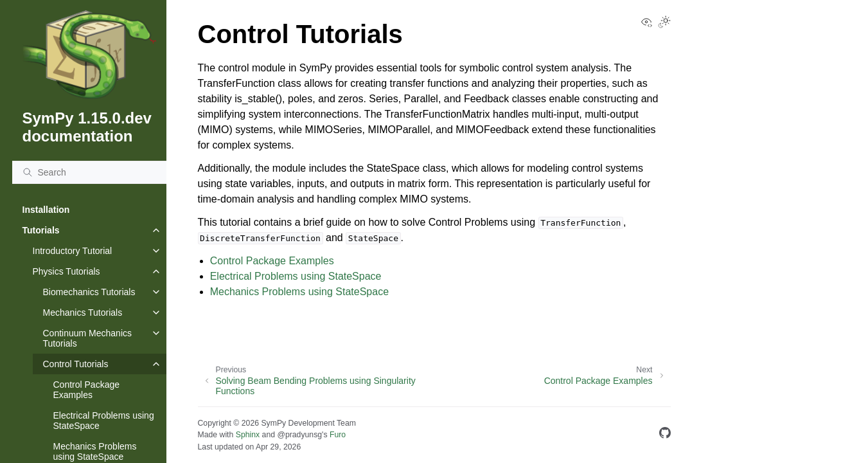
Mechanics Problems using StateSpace (299, 292)
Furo (338, 435)
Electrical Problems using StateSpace (104, 421)
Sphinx (248, 435)
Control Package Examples (87, 390)
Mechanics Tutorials (83, 313)
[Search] (89, 172)
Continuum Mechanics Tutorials (88, 338)
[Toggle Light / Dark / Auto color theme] (664, 23)
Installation (46, 210)
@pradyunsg (299, 435)
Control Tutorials (76, 364)
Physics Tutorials (66, 271)
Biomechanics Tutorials (89, 292)
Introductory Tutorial (73, 251)
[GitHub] (665, 435)
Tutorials (41, 230)
